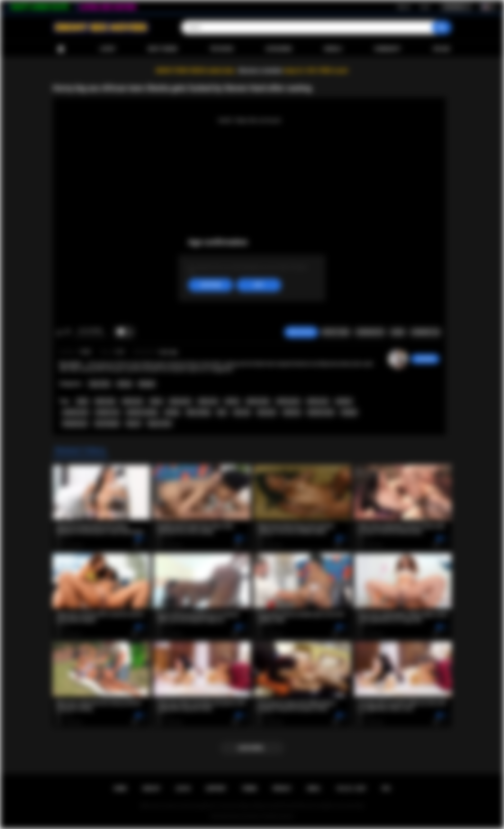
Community (387, 49)
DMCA (314, 788)
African (125, 384)
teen (222, 412)
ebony (156, 401)
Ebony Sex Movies (245, 816)
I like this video (59, 332)
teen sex (242, 412)
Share (398, 332)
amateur (344, 401)
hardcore (292, 412)
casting (172, 412)
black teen (105, 401)
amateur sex (107, 412)
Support (216, 788)
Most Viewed (163, 49)
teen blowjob (107, 424)
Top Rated (221, 49)
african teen (258, 401)
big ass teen (160, 424)
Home (61, 49)
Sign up (404, 7)
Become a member (261, 71)
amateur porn (76, 412)
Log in (425, 7)
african (232, 401)
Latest (108, 49)
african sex (318, 401)
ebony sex (208, 401)
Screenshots (370, 332)
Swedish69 (425, 359)
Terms (249, 788)
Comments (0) (425, 332)
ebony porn (180, 401)
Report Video (336, 332)
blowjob (349, 412)
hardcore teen (321, 412)
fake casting (198, 412)
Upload (441, 49)
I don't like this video (68, 332)
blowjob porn (75, 424)
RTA (386, 788)
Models (333, 49)
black (82, 401)
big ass (134, 424)
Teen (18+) (99, 384)
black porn (133, 401)
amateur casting (142, 412)
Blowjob (147, 384)
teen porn (267, 412)
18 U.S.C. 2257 (351, 788)
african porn (288, 401)
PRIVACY (282, 788)
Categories (279, 49)
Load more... (252, 748)
